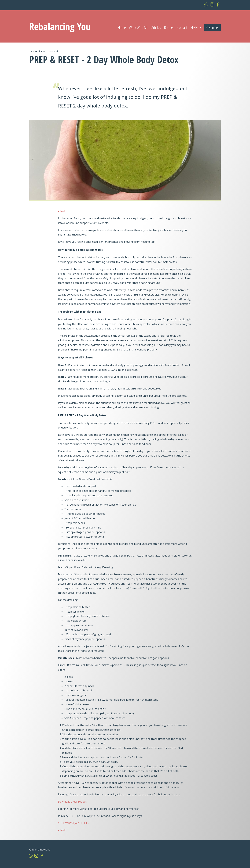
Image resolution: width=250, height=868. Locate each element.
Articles (156, 27)
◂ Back (62, 211)
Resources (212, 27)
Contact (182, 27)
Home (122, 27)
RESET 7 (196, 27)
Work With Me (139, 27)
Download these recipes (72, 802)
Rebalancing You (60, 26)
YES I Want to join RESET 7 (74, 823)
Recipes (169, 27)
